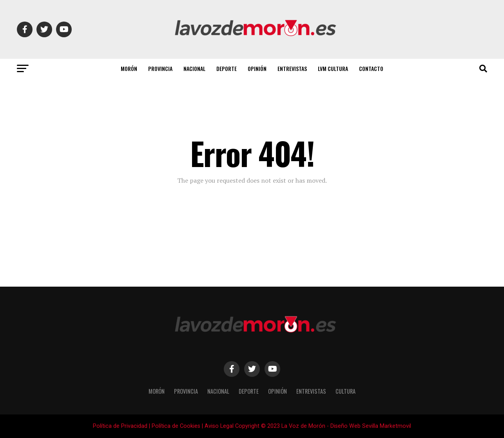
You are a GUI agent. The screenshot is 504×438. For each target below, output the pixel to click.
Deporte (227, 68)
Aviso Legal (219, 426)
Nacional (194, 68)
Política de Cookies (176, 426)
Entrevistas (292, 68)
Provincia (160, 68)
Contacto (371, 68)
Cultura (345, 391)
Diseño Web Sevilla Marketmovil (371, 426)
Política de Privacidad (120, 426)
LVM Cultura (333, 68)
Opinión (257, 68)
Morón (129, 68)
